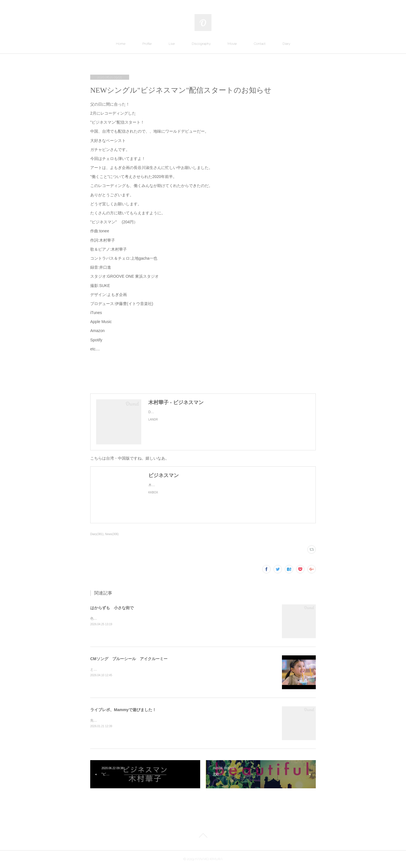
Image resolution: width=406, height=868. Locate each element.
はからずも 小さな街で (112, 608)
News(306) (112, 534)
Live (172, 44)
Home (121, 44)
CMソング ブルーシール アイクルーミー (129, 659)
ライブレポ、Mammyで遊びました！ (123, 710)
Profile (147, 44)
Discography (201, 44)
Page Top (203, 836)
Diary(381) (97, 534)
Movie (232, 44)
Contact (260, 44)
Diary (286, 44)
